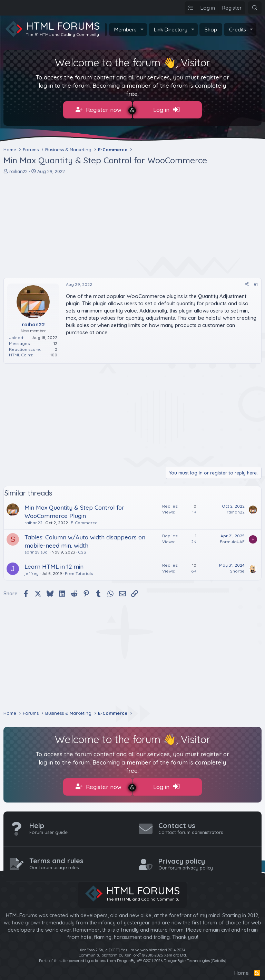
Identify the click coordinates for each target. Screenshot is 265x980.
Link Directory (171, 30)
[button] (142, 30)
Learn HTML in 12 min (54, 565)
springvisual (37, 550)
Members (125, 30)
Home (242, 969)
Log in (166, 110)
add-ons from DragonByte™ (117, 957)
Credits (238, 30)
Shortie (237, 569)
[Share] (247, 283)
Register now (99, 110)
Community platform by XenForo (133, 952)
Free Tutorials (79, 572)
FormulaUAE (232, 540)
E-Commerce (84, 521)
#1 (256, 283)
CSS (82, 550)
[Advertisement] (132, 224)
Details (218, 957)
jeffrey (32, 572)
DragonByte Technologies (187, 957)
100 (54, 353)
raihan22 (18, 169)
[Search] (255, 8)
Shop (211, 30)
